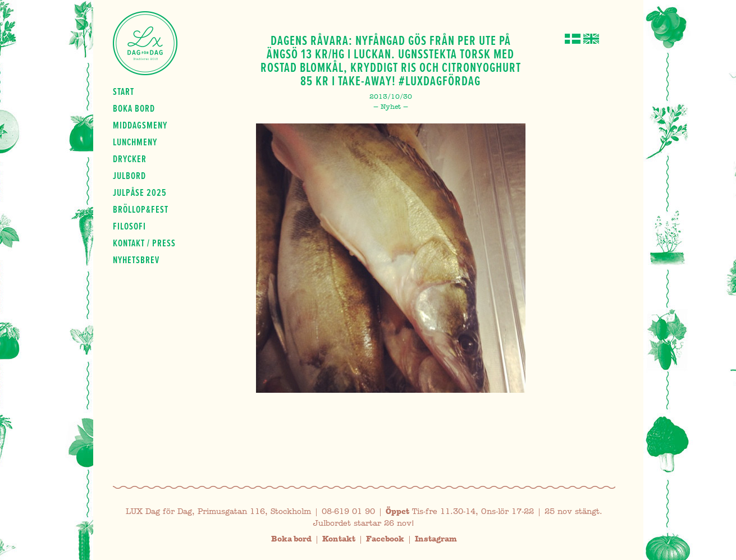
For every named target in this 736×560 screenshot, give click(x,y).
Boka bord (134, 108)
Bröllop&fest (141, 209)
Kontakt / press (144, 243)
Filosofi (129, 226)
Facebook (385, 539)
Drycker (130, 159)
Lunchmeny (135, 142)
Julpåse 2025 (140, 192)
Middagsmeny (140, 125)
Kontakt (339, 539)
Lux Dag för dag (145, 43)
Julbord (129, 176)
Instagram (436, 539)
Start (124, 91)
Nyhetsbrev (136, 260)
